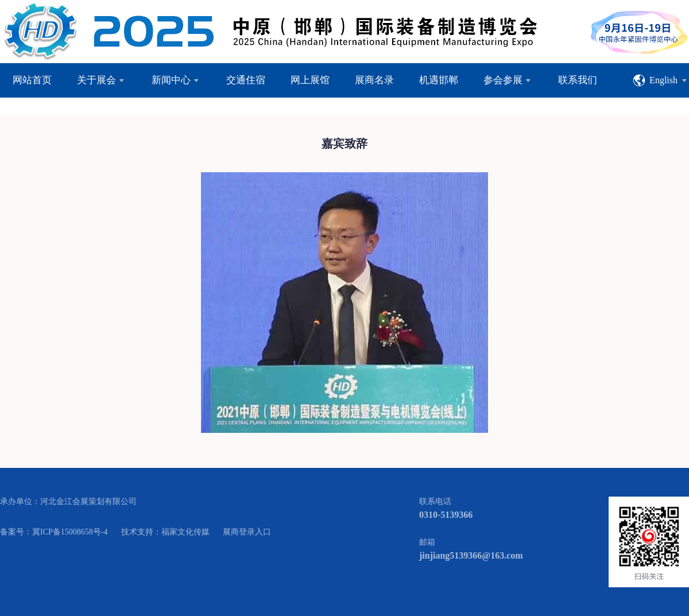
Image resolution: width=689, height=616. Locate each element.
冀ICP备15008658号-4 (70, 532)
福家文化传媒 (185, 532)
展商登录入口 (247, 532)
